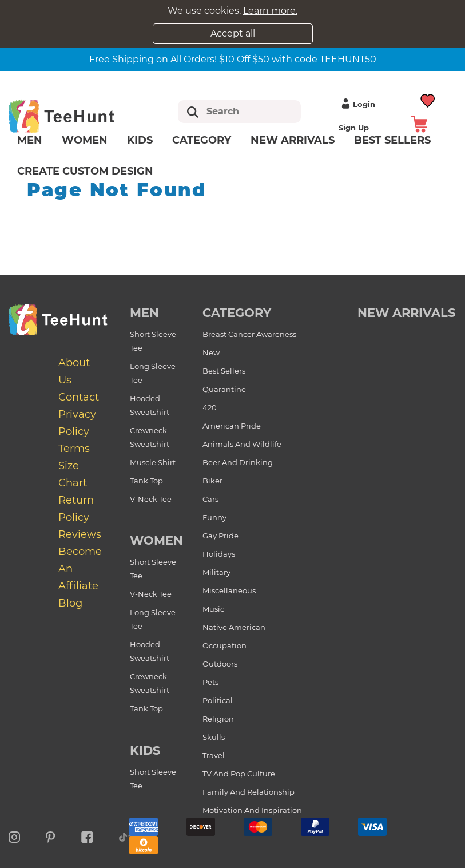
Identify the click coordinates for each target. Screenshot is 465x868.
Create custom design (85, 171)
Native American (234, 627)
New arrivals (293, 140)
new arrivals (406, 313)
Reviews (80, 534)
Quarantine (224, 389)
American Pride (232, 426)
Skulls (214, 737)
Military (216, 572)
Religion (218, 719)
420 (210, 407)
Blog (70, 603)
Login (357, 104)
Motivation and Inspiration (252, 810)
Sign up (354, 128)
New (211, 352)
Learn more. (270, 11)
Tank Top (146, 481)
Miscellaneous (229, 590)
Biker (212, 481)
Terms (74, 449)
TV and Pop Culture (239, 774)
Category (202, 140)
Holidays (219, 554)
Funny (214, 517)
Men (30, 140)
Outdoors (220, 664)
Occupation (224, 645)
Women (85, 140)
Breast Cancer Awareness (249, 334)
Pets (210, 682)
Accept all (233, 33)
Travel (214, 755)
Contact (79, 397)
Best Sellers (224, 371)
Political (218, 700)
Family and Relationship (249, 792)
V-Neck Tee (151, 499)
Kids (140, 140)
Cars (210, 499)
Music (213, 609)
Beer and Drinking (238, 462)
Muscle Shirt (153, 462)
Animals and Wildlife (242, 444)
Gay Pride (220, 536)
